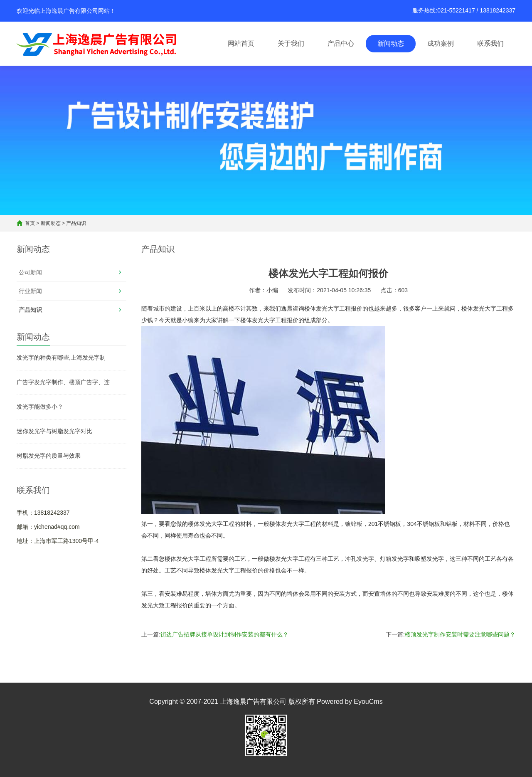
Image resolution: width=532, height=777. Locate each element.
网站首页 (241, 43)
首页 (30, 223)
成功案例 (441, 43)
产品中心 (341, 43)
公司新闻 (30, 272)
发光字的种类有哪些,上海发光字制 (61, 358)
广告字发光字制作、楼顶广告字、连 (63, 382)
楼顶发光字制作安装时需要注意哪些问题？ (460, 634)
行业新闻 (30, 291)
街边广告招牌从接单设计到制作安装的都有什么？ (224, 634)
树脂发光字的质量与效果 (49, 456)
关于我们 (291, 43)
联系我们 (490, 43)
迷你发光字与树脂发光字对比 (54, 431)
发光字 (365, 559)
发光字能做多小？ (40, 407)
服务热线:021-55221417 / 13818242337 (464, 10)
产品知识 (76, 223)
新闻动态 (391, 43)
